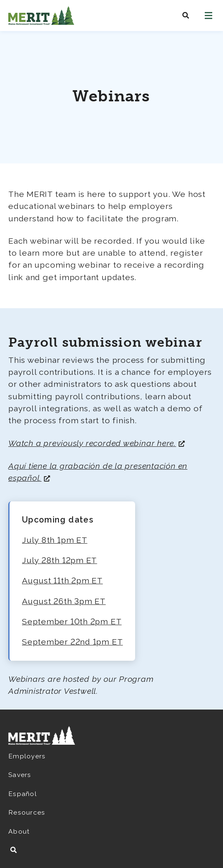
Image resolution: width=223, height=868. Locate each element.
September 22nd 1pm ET (72, 642)
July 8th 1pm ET (55, 540)
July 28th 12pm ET (59, 560)
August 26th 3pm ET (64, 601)
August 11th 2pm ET (62, 581)
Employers (27, 756)
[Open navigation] (208, 16)
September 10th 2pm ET (72, 622)
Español (23, 794)
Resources (27, 812)
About (19, 831)
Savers (20, 775)
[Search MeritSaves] (186, 16)
